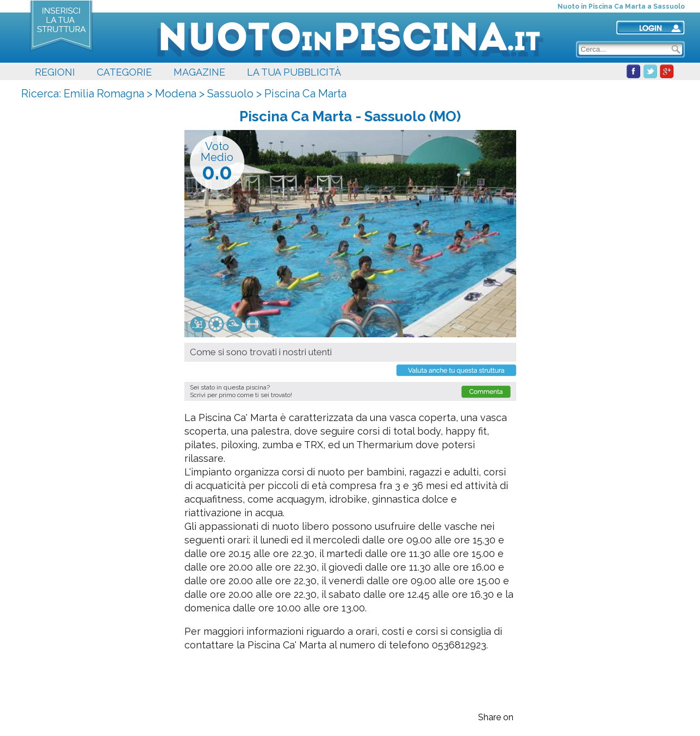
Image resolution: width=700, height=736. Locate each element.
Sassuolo (230, 94)
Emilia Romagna (104, 94)
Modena (176, 94)
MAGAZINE (199, 72)
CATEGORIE (124, 72)
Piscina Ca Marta (305, 94)
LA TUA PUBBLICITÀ (294, 72)
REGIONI (55, 72)
